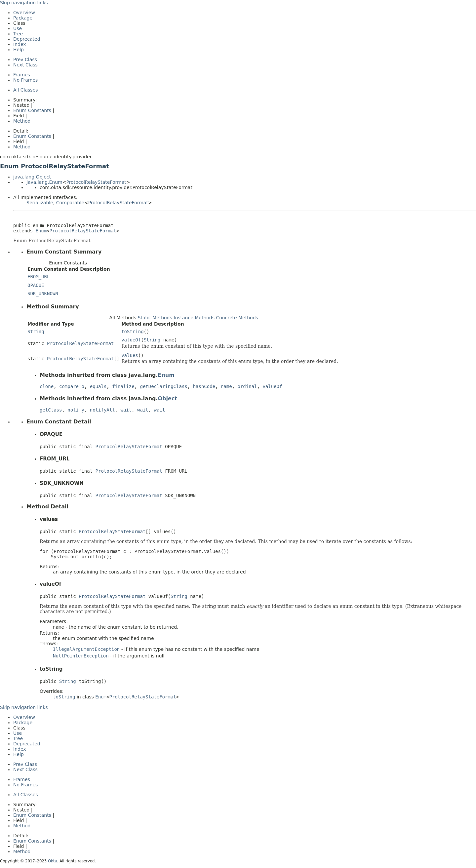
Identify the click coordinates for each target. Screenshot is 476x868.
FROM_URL (39, 277)
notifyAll (102, 410)
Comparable (70, 203)
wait (126, 410)
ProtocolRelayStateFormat (96, 182)
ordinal (247, 386)
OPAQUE (36, 285)
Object (168, 398)
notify (76, 410)
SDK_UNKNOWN (43, 294)
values (130, 355)
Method (22, 121)
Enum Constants (32, 110)
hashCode (204, 386)
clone (47, 386)
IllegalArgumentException (86, 649)
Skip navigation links (24, 3)
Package (23, 18)
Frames (22, 75)
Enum (41, 231)
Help (19, 50)
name (226, 386)
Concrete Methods (237, 318)
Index (20, 44)
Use (18, 28)
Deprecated (27, 39)
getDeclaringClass (163, 386)
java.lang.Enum (44, 182)
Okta (53, 861)
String (36, 332)
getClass (51, 410)
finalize (123, 386)
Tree (18, 34)
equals (98, 386)
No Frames (25, 80)
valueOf (131, 340)
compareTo (72, 386)
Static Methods (155, 318)
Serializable (40, 203)
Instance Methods (194, 318)
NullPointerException (81, 656)
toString (132, 332)
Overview (24, 13)
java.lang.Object (32, 177)
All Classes (26, 90)
